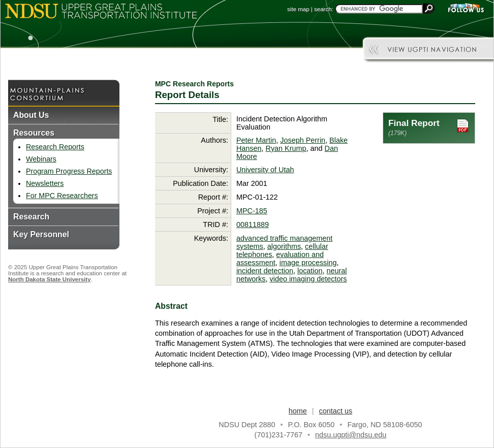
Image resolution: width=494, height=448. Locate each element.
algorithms (284, 246)
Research (31, 217)
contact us (336, 411)
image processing (308, 263)
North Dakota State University (50, 279)
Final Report (429, 127)
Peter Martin (256, 140)
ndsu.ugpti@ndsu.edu (351, 435)
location (310, 271)
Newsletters (45, 183)
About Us (31, 115)
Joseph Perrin (303, 140)
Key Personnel (41, 234)
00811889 (253, 225)
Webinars (41, 159)
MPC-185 (252, 211)
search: (324, 9)
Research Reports (55, 147)
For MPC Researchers (62, 196)
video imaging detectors (308, 279)
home (298, 411)
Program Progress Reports (69, 171)
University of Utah (265, 170)
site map (298, 9)
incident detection (265, 271)
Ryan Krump (286, 148)
